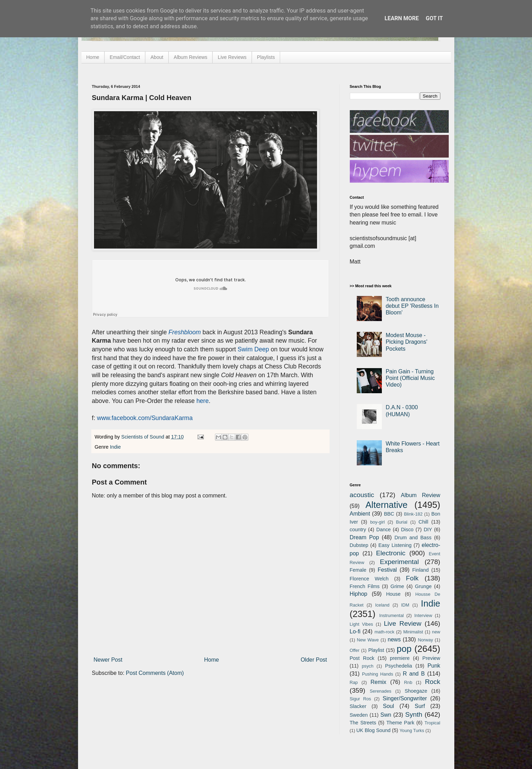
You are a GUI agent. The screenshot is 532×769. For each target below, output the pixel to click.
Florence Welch (369, 579)
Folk (412, 578)
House (393, 594)
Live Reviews (232, 57)
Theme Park (400, 723)
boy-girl (377, 522)
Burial (402, 522)
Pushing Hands (377, 674)
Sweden (359, 715)
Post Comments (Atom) (155, 673)
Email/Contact (125, 57)
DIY (428, 530)
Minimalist (413, 632)
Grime (397, 586)
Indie (115, 447)
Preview (431, 658)
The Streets (363, 723)
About (157, 57)
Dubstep (359, 545)
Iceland (382, 605)
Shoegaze (416, 691)
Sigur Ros (360, 699)
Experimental (399, 562)
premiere (400, 658)
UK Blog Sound (373, 730)
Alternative (387, 505)
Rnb (408, 682)
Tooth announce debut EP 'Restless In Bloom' (412, 306)
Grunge (423, 586)
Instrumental (391, 615)
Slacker (358, 706)
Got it (434, 18)
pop (404, 649)
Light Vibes (361, 624)
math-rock (384, 632)
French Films (365, 586)
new (436, 632)
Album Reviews (191, 57)
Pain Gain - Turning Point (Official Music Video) (410, 378)
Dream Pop (364, 537)
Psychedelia (399, 666)
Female (358, 570)
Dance (384, 530)
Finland (420, 570)
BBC (389, 514)
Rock (433, 682)
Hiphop (359, 594)
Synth (414, 714)
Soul (388, 706)
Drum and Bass (413, 538)
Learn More (402, 18)
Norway (425, 640)
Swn (386, 715)
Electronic (391, 553)
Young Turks (412, 730)
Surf (420, 706)
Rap (354, 682)
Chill (423, 522)
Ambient (360, 514)
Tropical (433, 723)
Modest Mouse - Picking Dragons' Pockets (407, 342)
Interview (423, 615)
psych (367, 666)
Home (93, 57)
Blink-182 (413, 514)
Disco (407, 530)
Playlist (376, 650)
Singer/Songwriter (405, 698)
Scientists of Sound (143, 437)
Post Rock (362, 658)
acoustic (362, 495)
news (394, 639)
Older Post (314, 660)
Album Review (421, 495)
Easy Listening (395, 545)
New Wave (368, 640)
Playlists (266, 57)
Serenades (380, 691)
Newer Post (108, 660)
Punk (434, 666)
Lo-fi (355, 631)
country (358, 530)
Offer (355, 650)
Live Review (403, 623)
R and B (414, 674)
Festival (387, 570)
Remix (378, 682)
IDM (405, 605)
